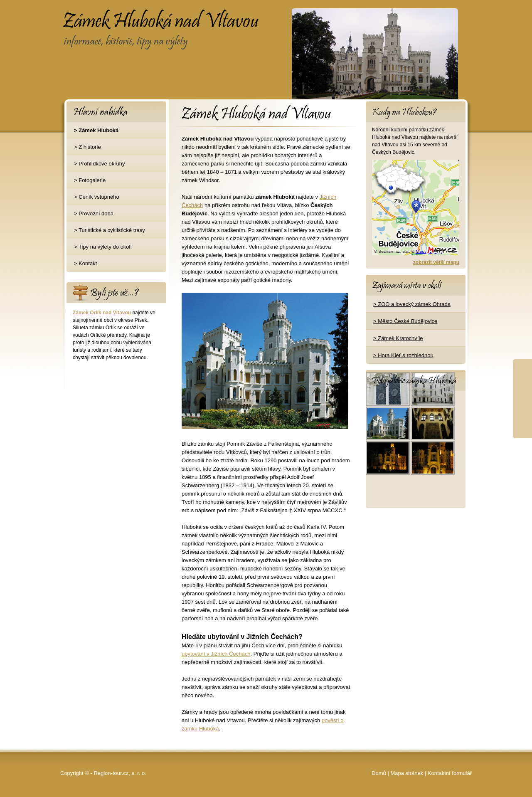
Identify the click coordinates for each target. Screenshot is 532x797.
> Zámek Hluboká (96, 130)
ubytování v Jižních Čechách (216, 654)
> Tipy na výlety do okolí (103, 247)
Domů (379, 773)
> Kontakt (85, 263)
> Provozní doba (94, 213)
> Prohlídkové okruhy (99, 164)
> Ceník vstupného (97, 197)
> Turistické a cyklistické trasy (110, 230)
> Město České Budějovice (405, 321)
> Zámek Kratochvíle (398, 338)
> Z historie (87, 147)
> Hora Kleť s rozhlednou (403, 355)
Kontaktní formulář (450, 773)
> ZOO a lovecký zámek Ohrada (412, 304)
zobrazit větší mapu (436, 262)
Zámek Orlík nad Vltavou (102, 313)
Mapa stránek (407, 773)
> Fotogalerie (90, 180)
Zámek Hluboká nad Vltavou (128, 15)
